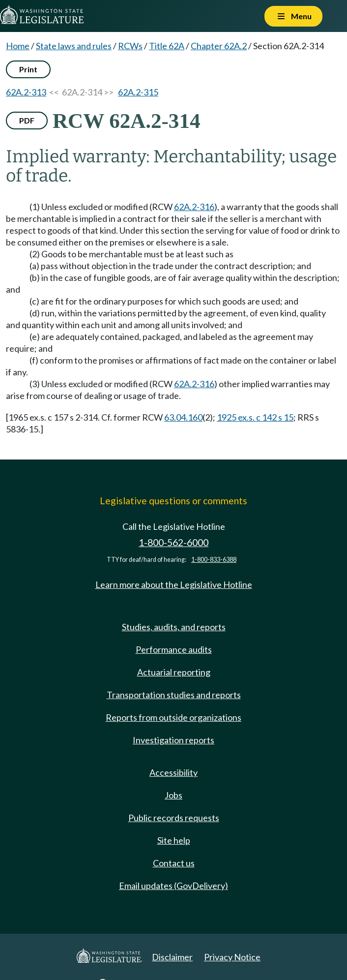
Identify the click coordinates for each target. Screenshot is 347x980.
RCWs (130, 46)
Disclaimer (172, 957)
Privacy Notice (232, 957)
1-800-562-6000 (173, 542)
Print (28, 69)
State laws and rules (74, 46)
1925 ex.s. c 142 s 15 (255, 417)
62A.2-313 (26, 92)
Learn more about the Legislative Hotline (174, 584)
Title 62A (167, 46)
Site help (174, 840)
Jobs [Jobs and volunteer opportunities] (173, 795)
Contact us (174, 863)
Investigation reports (173, 740)
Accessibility (173, 772)
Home (18, 46)
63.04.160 (183, 417)
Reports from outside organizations (173, 717)
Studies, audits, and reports (174, 627)
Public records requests (174, 818)
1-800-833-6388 (214, 560)
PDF (27, 120)
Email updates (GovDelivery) (173, 886)
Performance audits (174, 649)
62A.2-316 (194, 207)
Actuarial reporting (174, 672)
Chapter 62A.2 (219, 46)
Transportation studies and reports (174, 695)
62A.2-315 (138, 92)
